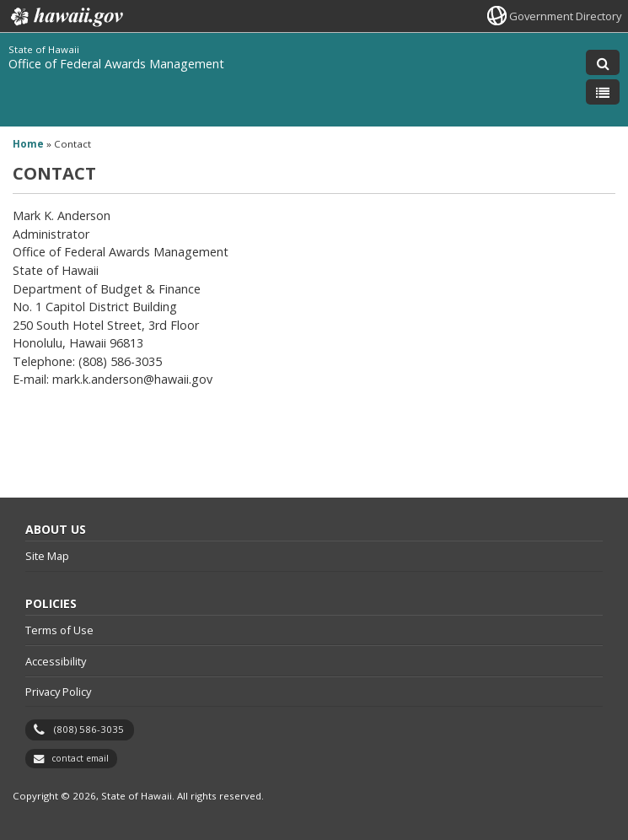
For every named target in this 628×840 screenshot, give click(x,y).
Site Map (47, 556)
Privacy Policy (58, 692)
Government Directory (565, 16)
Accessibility (56, 661)
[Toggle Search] (603, 62)
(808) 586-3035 (89, 729)
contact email (80, 758)
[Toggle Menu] (603, 92)
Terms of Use (59, 630)
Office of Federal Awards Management (116, 64)
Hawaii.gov (65, 17)
